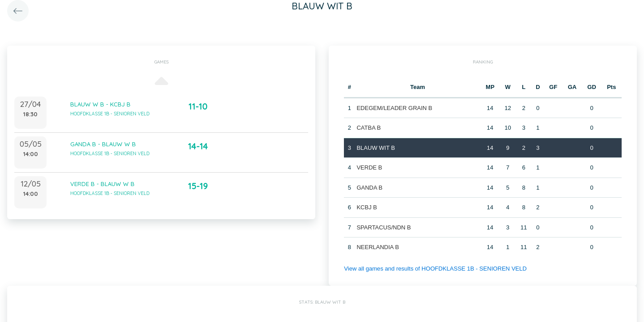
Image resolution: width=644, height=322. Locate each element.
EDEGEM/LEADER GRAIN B (394, 108)
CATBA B (369, 128)
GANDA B (369, 188)
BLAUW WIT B (376, 148)
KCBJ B (367, 207)
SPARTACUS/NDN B (383, 227)
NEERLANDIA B (378, 247)
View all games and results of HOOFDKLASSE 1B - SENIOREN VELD (435, 269)
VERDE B (369, 167)
